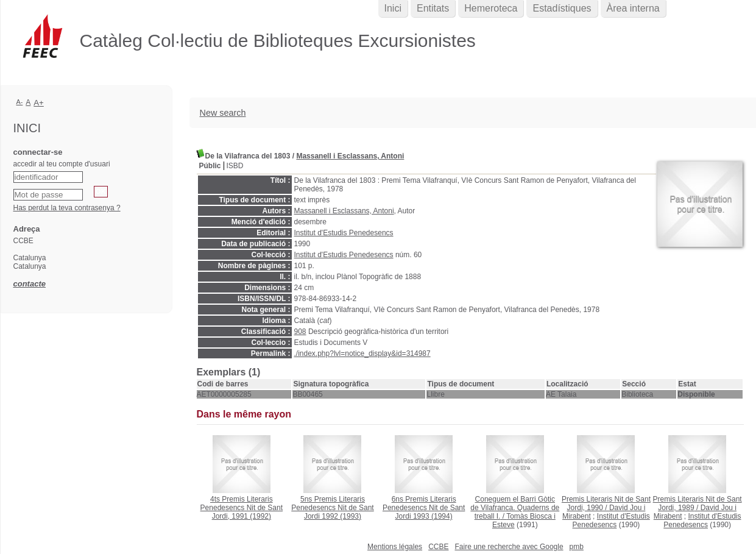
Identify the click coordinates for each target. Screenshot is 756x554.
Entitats (433, 8)
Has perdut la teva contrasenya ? (67, 208)
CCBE (438, 547)
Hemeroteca (491, 8)
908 (300, 332)
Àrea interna (633, 8)
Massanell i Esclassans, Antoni (350, 156)
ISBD (235, 166)
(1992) (242, 508)
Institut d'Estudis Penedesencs (344, 233)
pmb (577, 547)
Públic (210, 166)
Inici (393, 8)
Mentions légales (395, 547)
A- (20, 102)
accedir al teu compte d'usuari (62, 164)
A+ (39, 103)
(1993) (332, 508)
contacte (30, 284)
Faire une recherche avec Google (509, 547)
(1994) (424, 508)
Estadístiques (562, 8)
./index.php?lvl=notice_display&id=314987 (362, 353)
